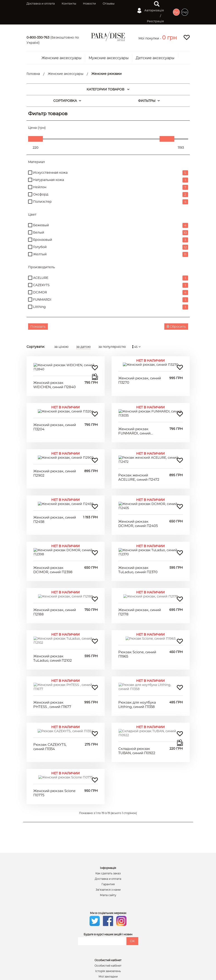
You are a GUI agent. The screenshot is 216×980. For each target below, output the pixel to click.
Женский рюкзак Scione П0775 (54, 720)
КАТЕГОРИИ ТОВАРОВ (108, 89)
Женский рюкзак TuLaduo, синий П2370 (138, 529)
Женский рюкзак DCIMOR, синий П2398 (53, 529)
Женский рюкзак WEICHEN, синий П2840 (55, 377)
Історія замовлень (108, 899)
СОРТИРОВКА (67, 101)
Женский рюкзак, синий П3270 (140, 376)
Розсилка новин (108, 909)
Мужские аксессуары (109, 58)
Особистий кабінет (108, 893)
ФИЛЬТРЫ (149, 101)
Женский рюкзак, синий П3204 (55, 415)
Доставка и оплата (41, 3)
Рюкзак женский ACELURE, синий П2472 (139, 453)
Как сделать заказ (108, 801)
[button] (169, 38)
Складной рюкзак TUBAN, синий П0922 (137, 682)
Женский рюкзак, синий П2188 (55, 567)
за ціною (61, 347)
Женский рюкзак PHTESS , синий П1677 (52, 644)
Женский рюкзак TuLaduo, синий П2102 (53, 606)
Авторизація (151, 11)
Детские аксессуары (155, 58)
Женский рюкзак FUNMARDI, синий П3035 (134, 415)
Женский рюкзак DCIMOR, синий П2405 (138, 491)
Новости (89, 3)
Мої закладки (108, 904)
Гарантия (108, 812)
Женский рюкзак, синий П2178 (140, 567)
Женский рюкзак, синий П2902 (55, 453)
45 (137, 347)
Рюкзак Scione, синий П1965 (137, 606)
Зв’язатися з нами (108, 817)
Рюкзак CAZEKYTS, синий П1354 (50, 682)
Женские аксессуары (62, 58)
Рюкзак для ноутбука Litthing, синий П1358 (137, 644)
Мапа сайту (108, 823)
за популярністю (112, 347)
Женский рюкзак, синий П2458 (55, 491)
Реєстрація (155, 21)
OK (132, 868)
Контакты (69, 3)
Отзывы (109, 3)
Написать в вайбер (110, 940)
